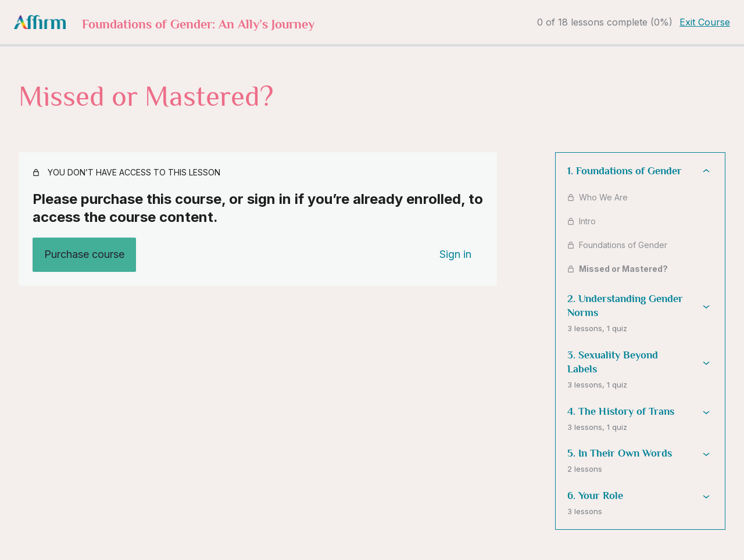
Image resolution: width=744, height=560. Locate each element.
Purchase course (84, 254)
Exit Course (705, 22)
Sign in (455, 254)
